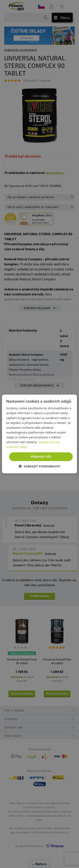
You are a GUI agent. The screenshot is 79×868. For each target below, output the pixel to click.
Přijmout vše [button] (41, 457)
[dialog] (39, 434)
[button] (40, 466)
